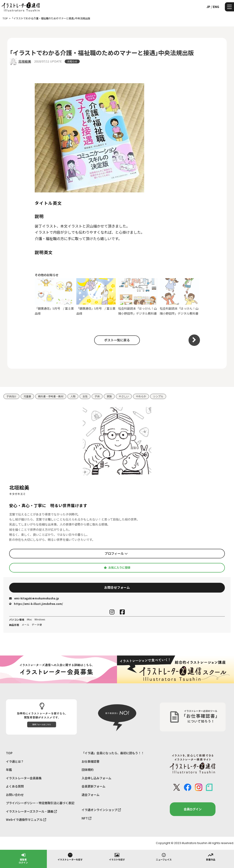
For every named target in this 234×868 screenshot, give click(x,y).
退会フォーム (90, 795)
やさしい (124, 396)
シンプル (158, 396)
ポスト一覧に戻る (117, 340)
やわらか (141, 396)
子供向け (11, 396)
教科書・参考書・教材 (51, 396)
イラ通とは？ (15, 761)
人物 (73, 396)
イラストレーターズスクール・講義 (31, 811)
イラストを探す (117, 857)
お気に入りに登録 (117, 567)
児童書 (27, 396)
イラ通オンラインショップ (101, 810)
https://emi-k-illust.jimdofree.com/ (36, 604)
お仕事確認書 (90, 761)
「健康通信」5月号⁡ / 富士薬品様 (55, 297)
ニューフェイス (164, 857)
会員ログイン (193, 809)
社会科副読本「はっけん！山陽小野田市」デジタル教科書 (138, 297)
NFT (86, 818)
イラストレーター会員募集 (24, 778)
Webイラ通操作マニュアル (26, 820)
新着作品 (211, 857)
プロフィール (116, 553)
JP (208, 7)
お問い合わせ (15, 795)
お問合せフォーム (117, 587)
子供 (97, 396)
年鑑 (9, 770)
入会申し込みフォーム (96, 778)
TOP (9, 753)
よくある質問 (15, 786)
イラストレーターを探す (70, 857)
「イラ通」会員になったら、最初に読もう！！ (113, 753)
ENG (216, 7)
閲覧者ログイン (23, 858)
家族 (109, 396)
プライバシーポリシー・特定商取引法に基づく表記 (40, 803)
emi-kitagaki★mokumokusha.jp (34, 598)
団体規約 (88, 770)
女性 (85, 396)
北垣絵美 (25, 61)
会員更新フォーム (93, 786)
